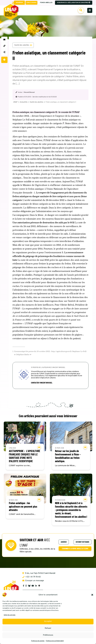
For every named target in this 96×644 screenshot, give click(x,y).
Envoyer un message (33, 581)
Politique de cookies (38, 641)
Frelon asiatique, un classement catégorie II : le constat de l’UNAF (46, 113)
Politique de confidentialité (55, 641)
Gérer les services (10, 615)
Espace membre (31, 3)
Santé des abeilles (23, 45)
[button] (92, 595)
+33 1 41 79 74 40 (31, 578)
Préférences (48, 635)
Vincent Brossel (29, 93)
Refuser (48, 628)
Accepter (48, 621)
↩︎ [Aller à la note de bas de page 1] (31, 355)
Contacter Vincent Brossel (42, 383)
